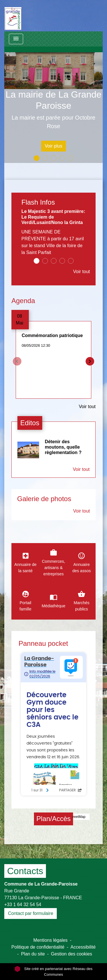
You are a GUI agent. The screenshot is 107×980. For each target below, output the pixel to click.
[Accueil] (13, 16)
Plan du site (33, 954)
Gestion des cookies (72, 954)
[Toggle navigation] (16, 39)
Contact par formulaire (31, 913)
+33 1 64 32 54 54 (23, 905)
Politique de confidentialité (38, 947)
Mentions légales (51, 940)
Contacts (25, 871)
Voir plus (53, 146)
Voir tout (81, 272)
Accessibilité (83, 947)
